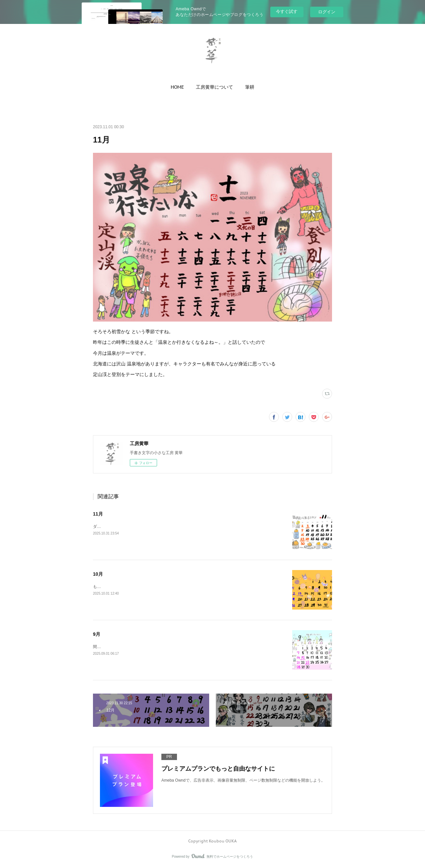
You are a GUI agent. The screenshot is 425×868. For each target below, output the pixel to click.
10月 (98, 574)
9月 (97, 634)
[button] (177, 87)
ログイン (327, 12)
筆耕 (250, 87)
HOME (177, 87)
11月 (98, 514)
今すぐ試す (287, 11)
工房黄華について (214, 87)
